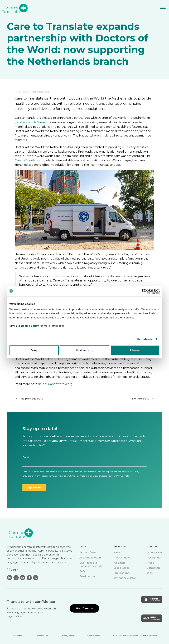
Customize (85, 350)
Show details (145, 339)
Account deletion (90, 558)
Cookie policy (94, 636)
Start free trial (84, 608)
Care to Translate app (30, 160)
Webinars (119, 563)
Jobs (150, 573)
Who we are (154, 552)
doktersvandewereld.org (55, 384)
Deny (34, 350)
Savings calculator (125, 578)
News (117, 552)
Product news (122, 558)
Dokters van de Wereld (32, 122)
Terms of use (88, 552)
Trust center (87, 576)
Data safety (17, 636)
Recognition (154, 558)
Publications (121, 573)
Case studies (121, 568)
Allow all (135, 350)
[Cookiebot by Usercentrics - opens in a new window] (145, 291)
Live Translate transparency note (91, 565)
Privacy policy (68, 636)
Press (150, 563)
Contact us (153, 568)
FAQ (82, 571)
